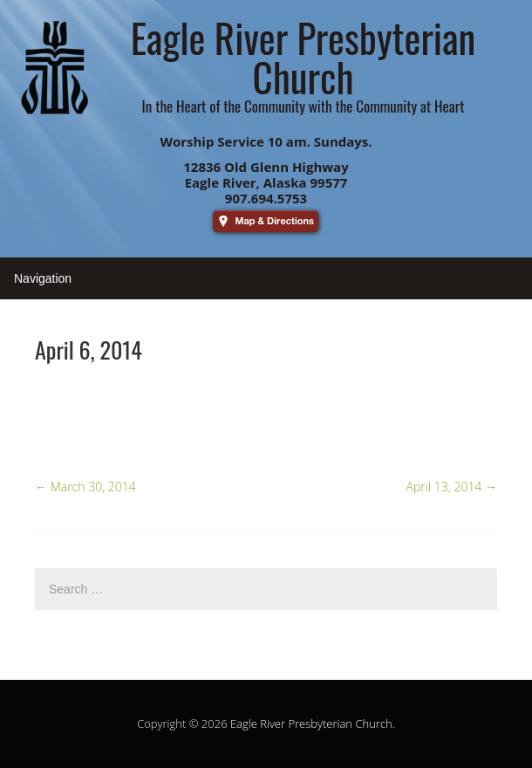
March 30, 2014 (85, 487)
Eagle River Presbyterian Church (311, 723)
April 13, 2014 (452, 487)
